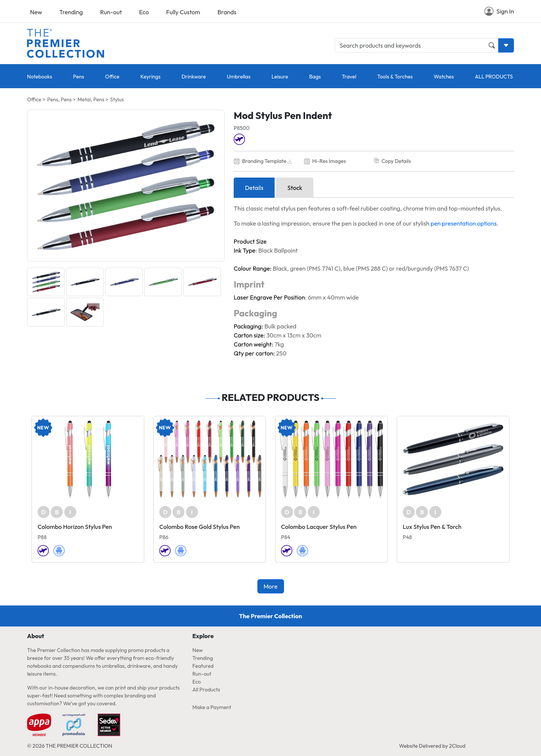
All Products (206, 690)
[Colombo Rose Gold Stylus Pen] (210, 459)
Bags (315, 77)
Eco (144, 12)
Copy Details (396, 161)
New (36, 12)
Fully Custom (183, 12)
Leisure (280, 77)
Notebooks (40, 77)
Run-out (111, 12)
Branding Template (264, 161)
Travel (349, 77)
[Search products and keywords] (417, 45)
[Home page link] (66, 42)
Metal (84, 99)
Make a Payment (212, 707)
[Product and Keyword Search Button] (492, 45)
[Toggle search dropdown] (506, 45)
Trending (71, 12)
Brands (227, 12)
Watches (444, 77)
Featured (203, 666)
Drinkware (194, 77)
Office (112, 77)
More (270, 586)
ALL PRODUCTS (494, 77)
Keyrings (151, 77)
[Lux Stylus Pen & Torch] (453, 459)
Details (254, 188)
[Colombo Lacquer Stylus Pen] (331, 459)
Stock (295, 188)
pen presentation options (464, 223)
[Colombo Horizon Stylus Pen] (88, 459)
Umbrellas (239, 77)
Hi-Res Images (329, 161)
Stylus (117, 99)
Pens (79, 77)
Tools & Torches (395, 77)
